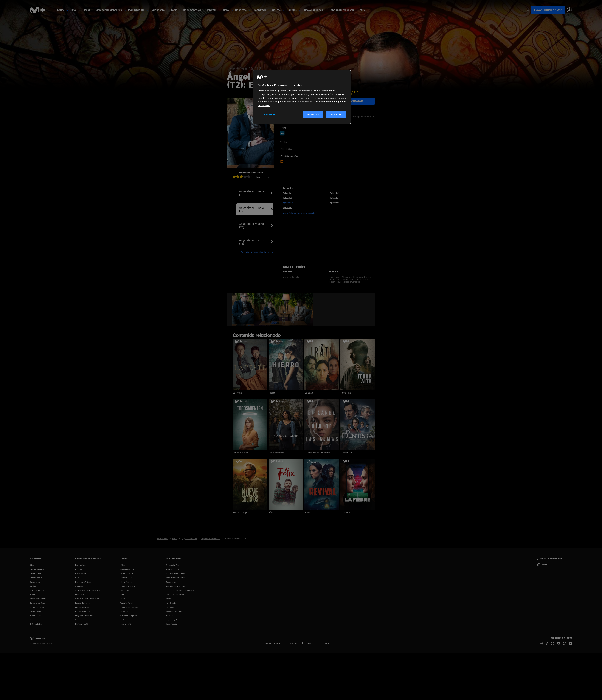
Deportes (241, 10)
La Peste (237, 393)
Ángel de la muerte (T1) (252, 193)
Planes (168, 599)
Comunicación (171, 624)
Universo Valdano (128, 586)
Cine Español (35, 573)
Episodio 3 (288, 198)
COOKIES (326, 643)
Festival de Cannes (83, 603)
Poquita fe (79, 595)
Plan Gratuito (136, 10)
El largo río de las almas (317, 453)
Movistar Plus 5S (82, 624)
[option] (243, 309)
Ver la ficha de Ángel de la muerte (257, 252)
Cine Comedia (36, 578)
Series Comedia (36, 611)
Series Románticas (38, 603)
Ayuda (542, 565)
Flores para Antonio (83, 582)
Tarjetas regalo (172, 620)
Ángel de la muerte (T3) (252, 226)
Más (362, 10)
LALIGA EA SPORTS (128, 573)
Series (61, 10)
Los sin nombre (277, 453)
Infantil (211, 10)
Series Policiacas (37, 607)
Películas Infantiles (38, 590)
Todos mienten (240, 453)
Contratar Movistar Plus (175, 586)
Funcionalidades (313, 10)
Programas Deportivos (84, 616)
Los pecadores (81, 573)
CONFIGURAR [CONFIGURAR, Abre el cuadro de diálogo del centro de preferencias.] (268, 115)
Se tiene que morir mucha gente (88, 590)
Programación (126, 624)
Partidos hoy (125, 620)
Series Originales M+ (38, 599)
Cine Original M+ (37, 569)
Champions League (128, 569)
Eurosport (124, 611)
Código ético (171, 582)
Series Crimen (36, 616)
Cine (73, 10)
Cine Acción (35, 582)
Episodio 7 (288, 207)
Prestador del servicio (273, 643)
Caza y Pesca (81, 620)
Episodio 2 (335, 193)
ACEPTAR (336, 115)
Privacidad (311, 643)
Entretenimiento (37, 624)
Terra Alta (346, 393)
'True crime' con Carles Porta (87, 599)
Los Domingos (81, 565)
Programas (259, 10)
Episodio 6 (335, 203)
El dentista (346, 453)
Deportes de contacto (129, 607)
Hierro (272, 393)
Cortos (276, 10)
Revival (308, 513)
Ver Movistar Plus (172, 565)
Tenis (174, 10)
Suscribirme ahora (548, 10)
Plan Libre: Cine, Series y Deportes (180, 590)
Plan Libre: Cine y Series (175, 595)
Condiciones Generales (175, 578)
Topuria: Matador (127, 603)
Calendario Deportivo (129, 616)
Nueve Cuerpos (241, 513)
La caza (309, 393)
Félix (271, 513)
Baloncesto (158, 10)
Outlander (79, 586)
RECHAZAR (313, 115)
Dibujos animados (82, 611)
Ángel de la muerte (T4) (252, 242)
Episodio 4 (335, 198)
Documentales (192, 10)
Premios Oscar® (82, 607)
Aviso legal (294, 643)
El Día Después (126, 582)
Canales (292, 10)
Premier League (127, 578)
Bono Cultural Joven (341, 10)
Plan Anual (170, 607)
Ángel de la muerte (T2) (252, 209)
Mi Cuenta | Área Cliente (175, 573)
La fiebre (345, 513)
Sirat (77, 578)
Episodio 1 (287, 193)
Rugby (225, 10)
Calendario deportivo (109, 10)
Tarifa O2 (169, 616)
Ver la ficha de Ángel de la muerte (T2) (301, 213)
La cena (78, 569)
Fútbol (86, 10)
